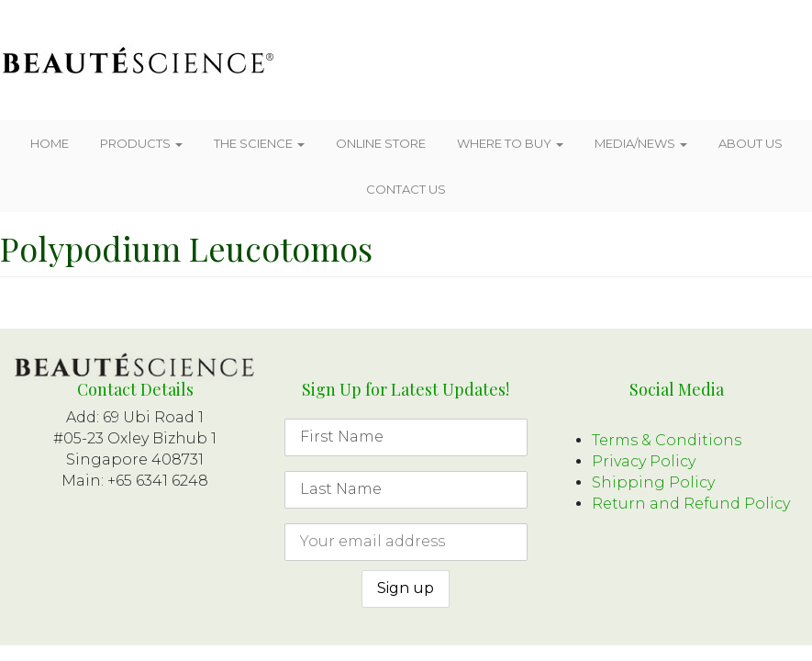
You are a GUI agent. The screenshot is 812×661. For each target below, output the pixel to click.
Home (50, 143)
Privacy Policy (644, 461)
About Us (751, 143)
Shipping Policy (653, 482)
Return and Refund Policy (691, 504)
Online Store (381, 143)
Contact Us (406, 189)
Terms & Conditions (667, 440)
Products (141, 143)
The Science (259, 143)
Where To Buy (510, 143)
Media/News (641, 143)
